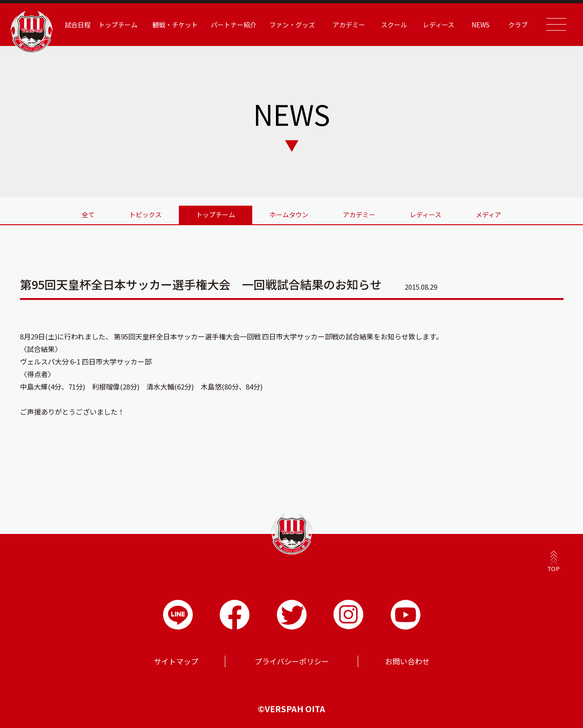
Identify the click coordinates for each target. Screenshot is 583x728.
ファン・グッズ (292, 25)
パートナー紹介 (234, 25)
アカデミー (349, 25)
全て (88, 214)
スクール (394, 25)
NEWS (481, 25)
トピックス (145, 214)
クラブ (518, 25)
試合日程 (78, 25)
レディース (439, 25)
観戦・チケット (175, 25)
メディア (488, 214)
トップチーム (118, 25)
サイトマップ (176, 661)
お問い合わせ (407, 661)
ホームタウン (289, 214)
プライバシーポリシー (292, 661)
